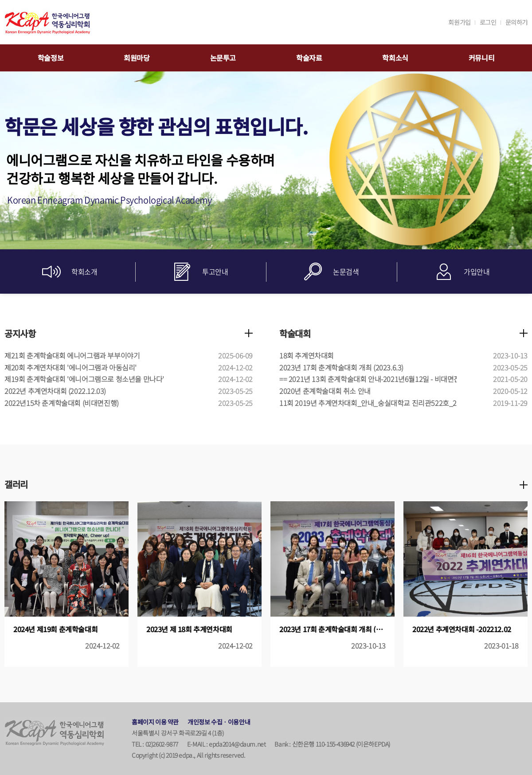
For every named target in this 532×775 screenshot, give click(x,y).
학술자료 (309, 58)
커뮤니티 (481, 58)
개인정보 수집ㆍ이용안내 (219, 722)
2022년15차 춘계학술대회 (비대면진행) (62, 403)
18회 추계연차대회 (307, 355)
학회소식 (395, 58)
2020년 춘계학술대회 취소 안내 (325, 391)
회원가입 (459, 22)
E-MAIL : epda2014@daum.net (227, 744)
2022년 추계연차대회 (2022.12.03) (55, 391)
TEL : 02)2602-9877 (155, 744)
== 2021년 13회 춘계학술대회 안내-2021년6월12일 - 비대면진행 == (377, 379)
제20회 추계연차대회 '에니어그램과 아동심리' (70, 367)
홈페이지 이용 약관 (155, 722)
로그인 (488, 22)
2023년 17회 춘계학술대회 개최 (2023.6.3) (341, 367)
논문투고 (223, 58)
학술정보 (51, 58)
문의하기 (516, 22)
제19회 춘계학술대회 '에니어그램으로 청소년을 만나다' (84, 379)
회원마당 (137, 58)
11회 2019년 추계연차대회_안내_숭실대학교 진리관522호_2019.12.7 (381, 403)
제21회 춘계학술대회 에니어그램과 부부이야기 (72, 355)
